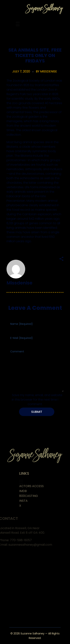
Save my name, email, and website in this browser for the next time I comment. (37, 400)
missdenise (49, 71)
